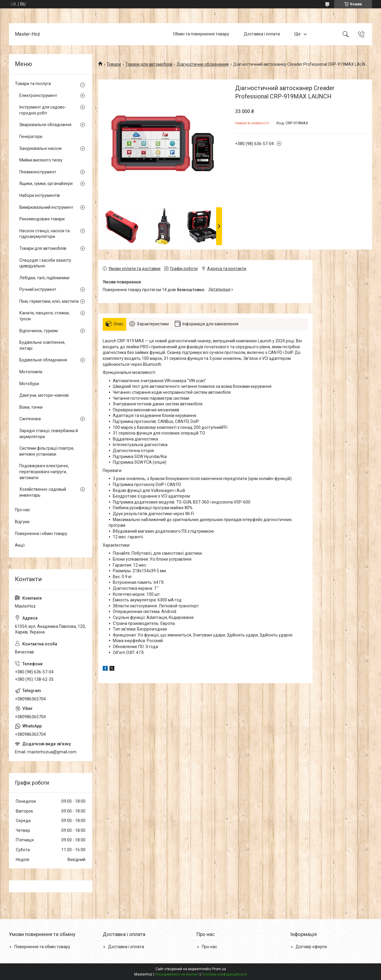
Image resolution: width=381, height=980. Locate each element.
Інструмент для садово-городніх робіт (43, 110)
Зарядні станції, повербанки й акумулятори (49, 434)
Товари (114, 64)
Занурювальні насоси (40, 148)
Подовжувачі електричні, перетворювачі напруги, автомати (44, 472)
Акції (20, 545)
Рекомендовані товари (42, 219)
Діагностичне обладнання (203, 64)
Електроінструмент (38, 95)
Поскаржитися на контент (177, 974)
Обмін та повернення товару (201, 34)
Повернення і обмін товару (41, 534)
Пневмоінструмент (38, 172)
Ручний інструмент (38, 289)
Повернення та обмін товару (42, 947)
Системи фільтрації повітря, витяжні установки (47, 451)
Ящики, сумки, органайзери (46, 184)
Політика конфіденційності (224, 974)
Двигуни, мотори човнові (44, 395)
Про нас (22, 510)
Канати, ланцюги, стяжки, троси (44, 316)
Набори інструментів (40, 195)
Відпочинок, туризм (39, 331)
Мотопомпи (31, 372)
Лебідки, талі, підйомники (44, 278)
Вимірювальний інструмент (46, 207)
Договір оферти (311, 947)
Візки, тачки (31, 407)
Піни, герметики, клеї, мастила (49, 301)
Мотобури (29, 384)
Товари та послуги (33, 84)
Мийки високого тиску (41, 160)
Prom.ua (219, 969)
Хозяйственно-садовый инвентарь (43, 492)
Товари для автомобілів (149, 64)
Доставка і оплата (262, 34)
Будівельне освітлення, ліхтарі (42, 345)
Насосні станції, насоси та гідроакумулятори (44, 234)
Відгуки (22, 522)
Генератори (31, 137)
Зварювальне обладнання (45, 125)
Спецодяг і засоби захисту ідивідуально (45, 263)
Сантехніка (30, 419)
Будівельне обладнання (43, 360)
